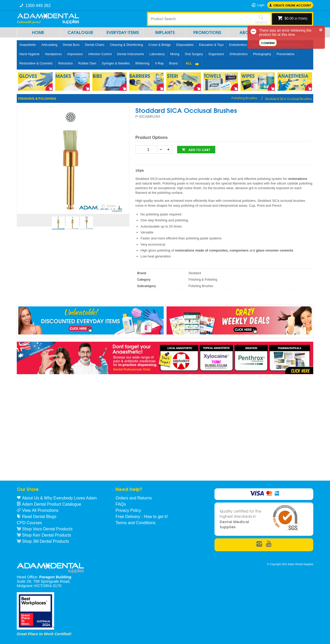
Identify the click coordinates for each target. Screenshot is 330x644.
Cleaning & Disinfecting (126, 45)
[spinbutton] (147, 149)
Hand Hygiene (29, 54)
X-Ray (159, 63)
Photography (262, 54)
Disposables (185, 45)
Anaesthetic (28, 45)
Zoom (111, 206)
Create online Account (292, 5)
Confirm (268, 43)
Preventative (286, 54)
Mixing (175, 54)
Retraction (66, 63)
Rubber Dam (87, 63)
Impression (75, 54)
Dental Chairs (95, 45)
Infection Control (100, 54)
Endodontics (238, 45)
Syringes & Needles (116, 63)
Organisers (216, 54)
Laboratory (157, 54)
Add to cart (199, 150)
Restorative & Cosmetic (36, 63)
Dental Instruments (130, 54)
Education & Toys (211, 45)
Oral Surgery (194, 54)
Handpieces (53, 54)
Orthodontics (238, 54)
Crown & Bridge (160, 45)
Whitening (142, 63)
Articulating (49, 45)
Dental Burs (71, 45)
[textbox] (200, 19)
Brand (173, 63)
